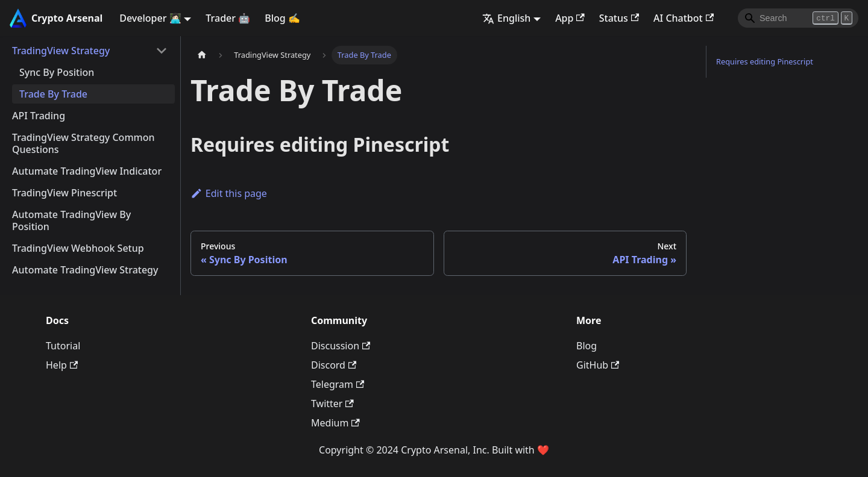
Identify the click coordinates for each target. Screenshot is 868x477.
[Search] (798, 18)
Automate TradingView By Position (71, 220)
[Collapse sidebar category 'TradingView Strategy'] (162, 51)
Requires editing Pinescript (765, 61)
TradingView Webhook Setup (78, 248)
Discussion (341, 346)
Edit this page (229, 193)
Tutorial (63, 346)
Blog (587, 346)
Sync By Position (57, 72)
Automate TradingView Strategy (85, 270)
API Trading (39, 116)
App (570, 18)
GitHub (598, 365)
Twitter (332, 404)
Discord (334, 365)
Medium (335, 423)
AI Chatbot (684, 18)
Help (62, 365)
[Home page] (202, 55)
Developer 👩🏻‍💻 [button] (150, 18)
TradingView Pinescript (64, 193)
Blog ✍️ (282, 18)
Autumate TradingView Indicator (87, 171)
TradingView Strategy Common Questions (83, 143)
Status (619, 18)
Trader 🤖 (228, 18)
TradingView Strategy (61, 51)
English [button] (506, 18)
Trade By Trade (53, 94)
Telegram (338, 384)
